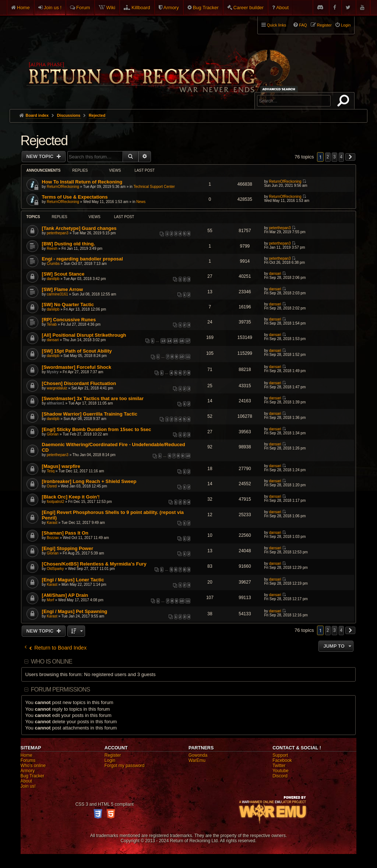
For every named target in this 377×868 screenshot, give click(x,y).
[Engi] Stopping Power (68, 548)
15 (176, 341)
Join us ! (53, 8)
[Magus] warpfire (61, 466)
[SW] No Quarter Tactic (68, 304)
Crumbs (53, 264)
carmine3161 (57, 294)
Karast (52, 523)
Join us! (28, 786)
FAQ (303, 25)
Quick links (276, 25)
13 (163, 341)
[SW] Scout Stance (63, 274)
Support (280, 755)
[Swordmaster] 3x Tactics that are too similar (93, 398)
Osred (52, 486)
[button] (350, 157)
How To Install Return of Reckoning (82, 182)
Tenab (52, 324)
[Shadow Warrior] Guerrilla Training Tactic (90, 414)
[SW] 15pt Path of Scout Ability (77, 351)
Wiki (111, 8)
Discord (280, 776)
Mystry (53, 372)
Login (110, 760)
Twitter (279, 766)
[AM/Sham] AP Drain (65, 595)
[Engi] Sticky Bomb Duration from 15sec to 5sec (97, 429)
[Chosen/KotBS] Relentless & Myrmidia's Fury (94, 564)
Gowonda (198, 755)
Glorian (53, 434)
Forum (83, 8)
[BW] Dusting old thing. (68, 244)
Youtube (281, 771)
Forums (28, 760)
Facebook (282, 760)
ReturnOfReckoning (63, 187)
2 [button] (328, 157)
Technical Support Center (154, 187)
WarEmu (197, 760)
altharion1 (56, 403)
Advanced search (280, 89)
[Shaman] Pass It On (65, 533)
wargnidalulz (57, 388)
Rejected (44, 141)
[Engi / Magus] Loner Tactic (73, 580)
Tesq (51, 471)
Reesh (52, 248)
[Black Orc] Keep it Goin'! (71, 497)
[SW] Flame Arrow (62, 289)
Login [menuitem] (346, 25)
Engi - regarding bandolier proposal (82, 259)
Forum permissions (61, 689)
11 (188, 357)
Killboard (141, 8)
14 (169, 341)
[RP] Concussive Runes (69, 320)
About (282, 8)
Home (23, 8)
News (141, 202)
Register (113, 755)
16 (182, 341)
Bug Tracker (206, 8)
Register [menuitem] (324, 25)
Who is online (52, 661)
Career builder (249, 8)
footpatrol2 (55, 502)
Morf (50, 600)
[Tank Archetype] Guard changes (79, 228)
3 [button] (334, 157)
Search (345, 102)
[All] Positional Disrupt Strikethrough (84, 335)
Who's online (33, 766)
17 (188, 341)
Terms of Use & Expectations (75, 197)
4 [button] (341, 157)
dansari (275, 274)
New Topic (41, 156)
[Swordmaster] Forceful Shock (77, 367)
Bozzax (53, 538)
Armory (171, 8)
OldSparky (55, 569)
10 (182, 357)
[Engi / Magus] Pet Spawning (75, 611)
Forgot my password (125, 766)
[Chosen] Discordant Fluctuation (79, 383)
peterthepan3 (58, 233)
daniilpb (53, 279)
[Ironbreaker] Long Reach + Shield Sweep (89, 481)
